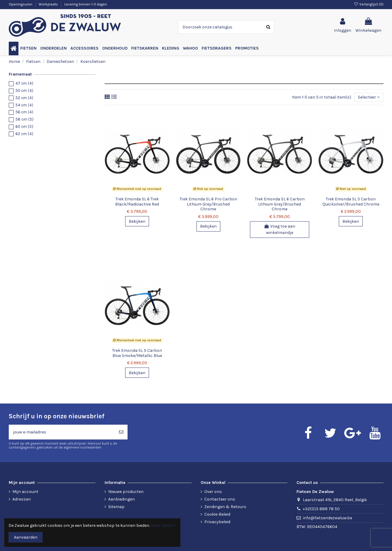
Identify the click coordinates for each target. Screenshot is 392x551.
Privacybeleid (217, 522)
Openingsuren (21, 4)
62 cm (24, 134)
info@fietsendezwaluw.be (327, 518)
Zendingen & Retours (225, 507)
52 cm (24, 98)
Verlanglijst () (368, 4)
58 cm (24, 119)
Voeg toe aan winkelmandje (280, 229)
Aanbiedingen (121, 499)
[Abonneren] (121, 432)
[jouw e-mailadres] (62, 432)
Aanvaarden (26, 537)
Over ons (213, 492)
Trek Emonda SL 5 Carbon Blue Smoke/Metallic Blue (137, 353)
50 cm (24, 91)
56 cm (24, 112)
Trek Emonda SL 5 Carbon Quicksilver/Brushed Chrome (351, 202)
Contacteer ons (220, 499)
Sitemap (116, 507)
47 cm (24, 83)
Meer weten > (164, 525)
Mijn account (25, 492)
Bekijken (137, 221)
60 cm (24, 126)
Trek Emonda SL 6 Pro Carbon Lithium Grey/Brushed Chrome (208, 204)
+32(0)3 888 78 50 (321, 509)
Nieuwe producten (126, 492)
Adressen (22, 499)
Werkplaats (49, 4)
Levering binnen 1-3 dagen (86, 4)
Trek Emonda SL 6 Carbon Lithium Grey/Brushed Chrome (280, 204)
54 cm (24, 105)
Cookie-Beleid (217, 514)
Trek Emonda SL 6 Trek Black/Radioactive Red (137, 202)
